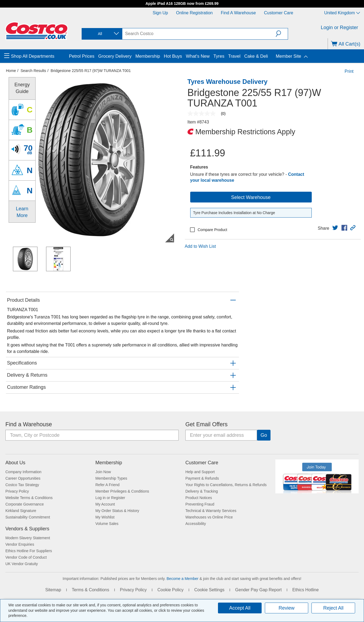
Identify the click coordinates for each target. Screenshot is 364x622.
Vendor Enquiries (20, 544)
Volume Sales (107, 524)
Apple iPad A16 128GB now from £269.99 (182, 4)
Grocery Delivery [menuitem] (115, 56)
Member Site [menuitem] (288, 56)
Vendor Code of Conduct (26, 557)
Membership (109, 463)
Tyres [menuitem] (219, 56)
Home (11, 71)
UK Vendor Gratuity (22, 564)
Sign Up (160, 13)
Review (287, 608)
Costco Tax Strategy (22, 485)
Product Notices (199, 498)
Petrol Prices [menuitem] (82, 56)
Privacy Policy (17, 491)
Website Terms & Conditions (29, 498)
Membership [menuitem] (148, 56)
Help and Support (200, 472)
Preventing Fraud (200, 504)
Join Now (103, 472)
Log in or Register (110, 498)
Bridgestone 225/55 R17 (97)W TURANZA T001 (91, 71)
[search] (199, 34)
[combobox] (102, 34)
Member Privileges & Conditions (122, 491)
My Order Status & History (117, 511)
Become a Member (182, 579)
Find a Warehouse (238, 13)
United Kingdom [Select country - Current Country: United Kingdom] (342, 13)
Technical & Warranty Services (211, 511)
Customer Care (279, 13)
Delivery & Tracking (202, 491)
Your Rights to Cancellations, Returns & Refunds (226, 485)
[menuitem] (36, 56)
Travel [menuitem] (234, 56)
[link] (335, 228)
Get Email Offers (207, 424)
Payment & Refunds (202, 478)
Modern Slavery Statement (28, 538)
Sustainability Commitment (28, 517)
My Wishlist (105, 517)
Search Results (33, 71)
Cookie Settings (209, 590)
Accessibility (196, 524)
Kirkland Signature (21, 511)
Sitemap (53, 590)
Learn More (22, 212)
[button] (282, 34)
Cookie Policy (170, 590)
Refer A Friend (108, 485)
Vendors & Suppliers (27, 529)
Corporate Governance (25, 504)
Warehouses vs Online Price (209, 517)
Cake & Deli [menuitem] (256, 56)
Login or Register (340, 28)
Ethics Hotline (306, 590)
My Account (105, 504)
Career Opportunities (23, 478)
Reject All (333, 608)
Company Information (23, 472)
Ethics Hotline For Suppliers (29, 551)
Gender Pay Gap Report (259, 590)
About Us (15, 463)
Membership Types (111, 478)
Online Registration (194, 13)
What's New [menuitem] (198, 56)
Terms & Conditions (91, 590)
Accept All (240, 608)
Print (349, 71)
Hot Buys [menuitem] (173, 56)
